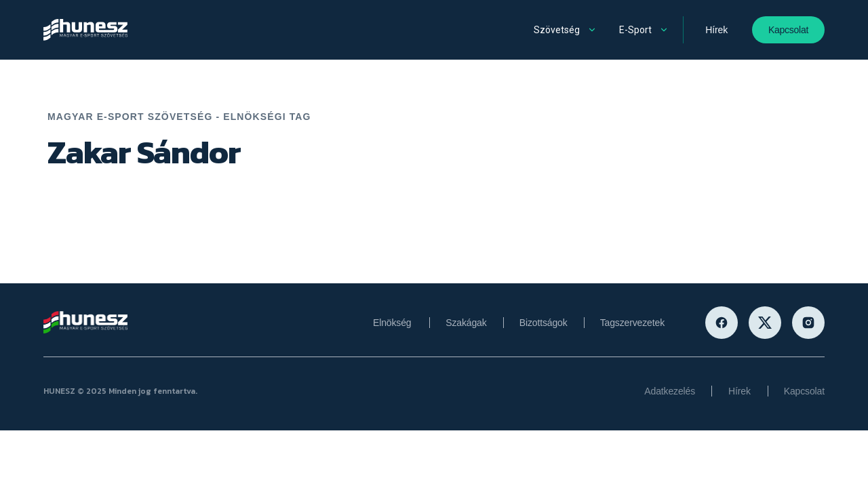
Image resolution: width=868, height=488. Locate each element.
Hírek (716, 30)
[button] (566, 30)
